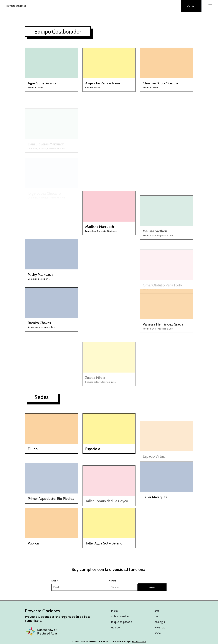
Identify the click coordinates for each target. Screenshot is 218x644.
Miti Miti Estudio (139, 642)
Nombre (112, 581)
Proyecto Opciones (16, 6)
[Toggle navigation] (210, 6)
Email (54, 581)
